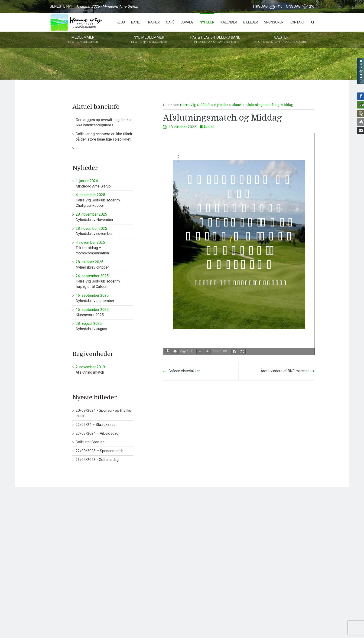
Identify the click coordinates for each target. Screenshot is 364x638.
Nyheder (207, 22)
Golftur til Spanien (90, 442)
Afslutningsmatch (105, 370)
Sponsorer (274, 22)
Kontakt (297, 22)
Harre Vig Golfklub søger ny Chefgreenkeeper (105, 200)
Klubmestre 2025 (105, 312)
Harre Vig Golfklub (195, 105)
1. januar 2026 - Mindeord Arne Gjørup (107, 6)
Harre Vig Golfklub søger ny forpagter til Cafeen (105, 281)
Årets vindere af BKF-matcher (285, 371)
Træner (153, 22)
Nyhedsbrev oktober (105, 265)
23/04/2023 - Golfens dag (97, 460)
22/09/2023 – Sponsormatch (99, 451)
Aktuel (237, 105)
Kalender (229, 22)
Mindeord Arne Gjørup (105, 183)
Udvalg (187, 22)
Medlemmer (83, 40)
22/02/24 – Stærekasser (96, 425)
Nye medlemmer (149, 40)
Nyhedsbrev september (105, 298)
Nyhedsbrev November (105, 217)
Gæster (281, 40)
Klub (121, 22)
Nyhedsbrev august (105, 326)
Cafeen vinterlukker (184, 371)
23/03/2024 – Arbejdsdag (97, 433)
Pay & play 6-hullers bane (215, 40)
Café (170, 22)
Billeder (251, 22)
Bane (135, 22)
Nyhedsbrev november (105, 231)
